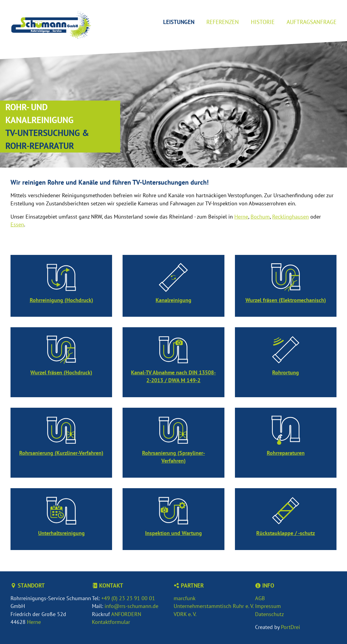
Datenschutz (269, 614)
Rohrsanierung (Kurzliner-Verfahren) (61, 453)
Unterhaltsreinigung (61, 533)
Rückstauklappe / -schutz (286, 533)
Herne (241, 217)
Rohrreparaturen (286, 453)
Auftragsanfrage (312, 22)
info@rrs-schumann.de (131, 606)
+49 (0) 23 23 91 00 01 (128, 598)
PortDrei (291, 627)
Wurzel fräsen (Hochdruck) (61, 372)
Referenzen (223, 22)
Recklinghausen (291, 217)
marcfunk (185, 598)
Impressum (268, 606)
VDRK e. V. (185, 614)
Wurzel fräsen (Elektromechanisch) (286, 300)
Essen (17, 224)
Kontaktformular (111, 622)
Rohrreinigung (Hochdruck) (61, 300)
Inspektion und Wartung (173, 533)
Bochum (260, 217)
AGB (260, 598)
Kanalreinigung (173, 300)
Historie (263, 22)
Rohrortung (286, 372)
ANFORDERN (126, 614)
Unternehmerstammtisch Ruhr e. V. (214, 606)
